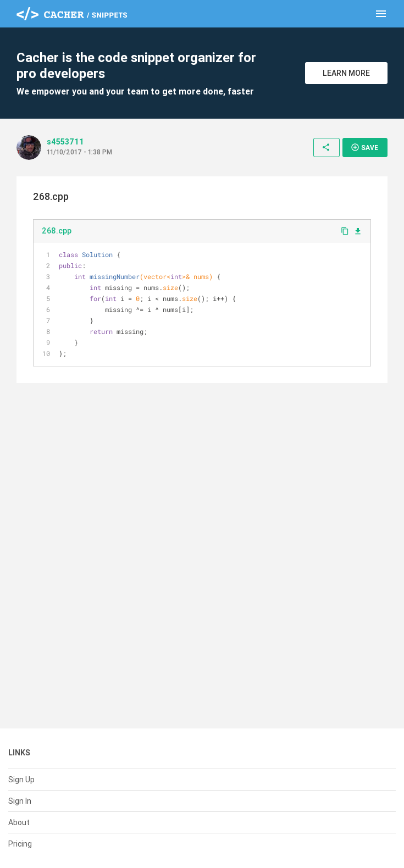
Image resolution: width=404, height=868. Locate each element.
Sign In (20, 801)
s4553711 (65, 142)
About (19, 822)
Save (364, 147)
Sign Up (21, 780)
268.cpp (57, 231)
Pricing (20, 844)
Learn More (346, 73)
